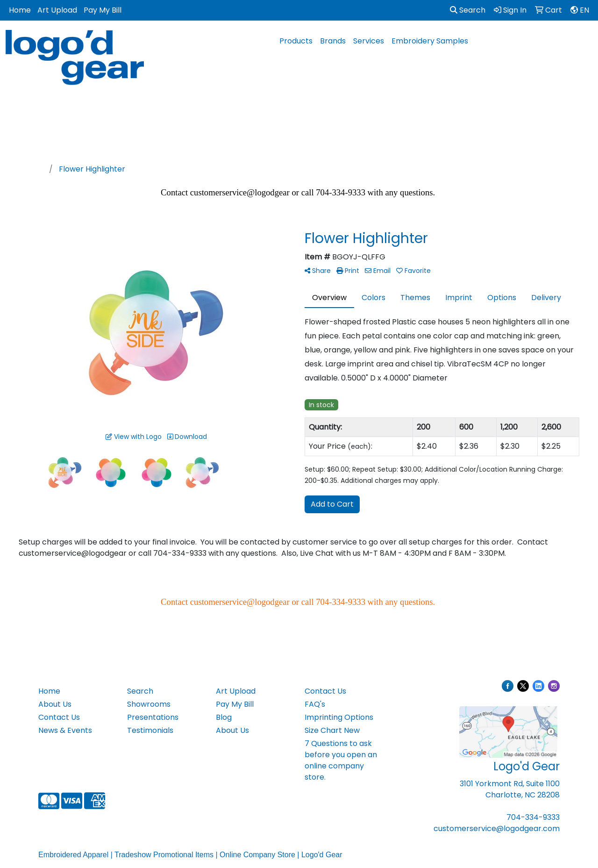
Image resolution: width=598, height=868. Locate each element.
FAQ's (315, 704)
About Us (55, 704)
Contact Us (59, 717)
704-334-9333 (533, 817)
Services (369, 41)
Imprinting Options (339, 717)
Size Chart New (332, 730)
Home (20, 10)
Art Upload (57, 10)
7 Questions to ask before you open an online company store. (341, 760)
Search (468, 10)
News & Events (65, 730)
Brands (333, 41)
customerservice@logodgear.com (497, 829)
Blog (224, 717)
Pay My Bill (103, 10)
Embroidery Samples (430, 41)
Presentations (153, 717)
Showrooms (149, 704)
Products (296, 41)
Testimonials (150, 730)
